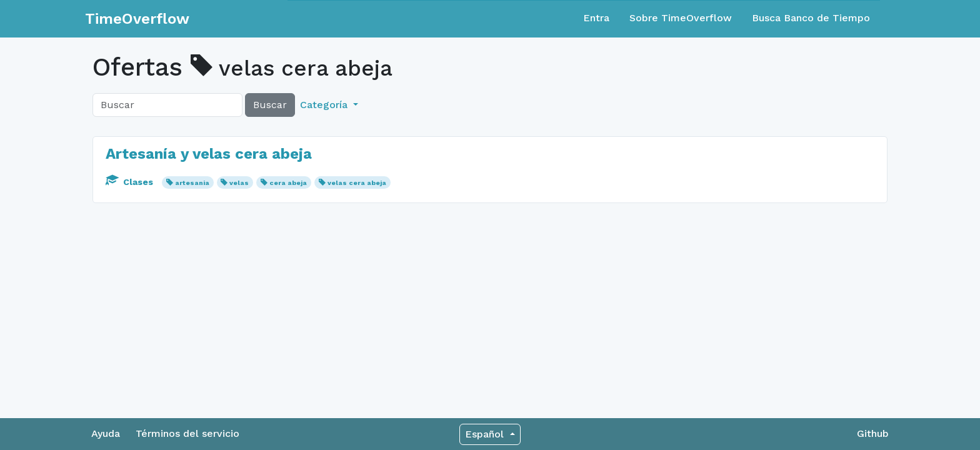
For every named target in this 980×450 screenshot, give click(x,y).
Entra (596, 18)
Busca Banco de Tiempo (811, 18)
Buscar (270, 105)
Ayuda (106, 433)
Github (873, 433)
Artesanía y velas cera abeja (209, 154)
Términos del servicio (187, 433)
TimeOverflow (137, 19)
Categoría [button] (325, 105)
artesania (192, 183)
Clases (131, 182)
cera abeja (288, 183)
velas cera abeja (357, 183)
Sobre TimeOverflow (681, 18)
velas (239, 183)
